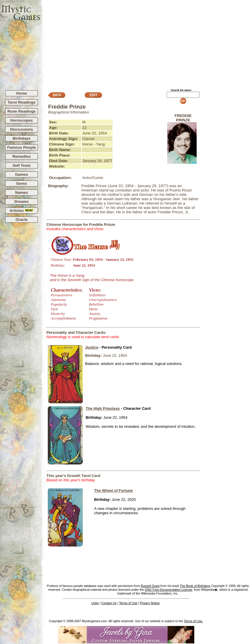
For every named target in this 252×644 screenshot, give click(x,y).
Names (22, 193)
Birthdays (21, 138)
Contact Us (109, 603)
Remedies (21, 156)
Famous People (22, 147)
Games (22, 174)
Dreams (22, 202)
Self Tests (22, 165)
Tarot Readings (22, 102)
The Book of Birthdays (195, 586)
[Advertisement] (146, 42)
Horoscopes (21, 120)
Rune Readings (21, 111)
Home (21, 93)
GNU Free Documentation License (169, 590)
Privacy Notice (150, 603)
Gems (21, 183)
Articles (22, 211)
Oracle (22, 220)
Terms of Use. (193, 621)
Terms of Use (128, 603)
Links (95, 603)
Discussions (22, 129)
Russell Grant (150, 586)
